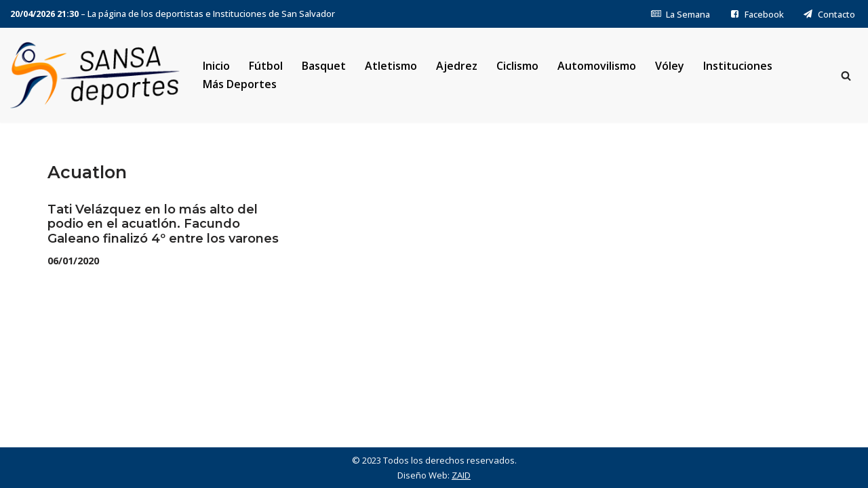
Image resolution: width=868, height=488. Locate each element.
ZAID (461, 475)
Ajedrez (457, 66)
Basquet (324, 66)
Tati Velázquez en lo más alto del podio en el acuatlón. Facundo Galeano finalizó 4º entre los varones (163, 224)
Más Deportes (240, 84)
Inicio (216, 66)
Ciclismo (517, 66)
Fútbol (266, 66)
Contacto (829, 14)
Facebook (756, 14)
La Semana (680, 14)
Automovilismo (597, 66)
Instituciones (738, 66)
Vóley (670, 66)
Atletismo (391, 66)
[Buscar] (846, 76)
